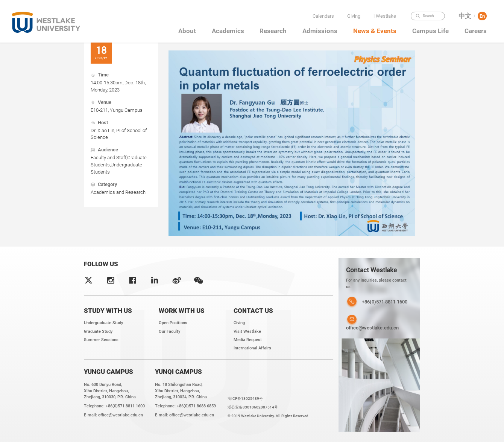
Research (273, 31)
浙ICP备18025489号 (245, 399)
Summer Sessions (101, 340)
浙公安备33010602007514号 (253, 407)
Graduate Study (98, 331)
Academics (228, 31)
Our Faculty (169, 331)
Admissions (320, 31)
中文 (465, 16)
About (187, 31)
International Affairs (252, 348)
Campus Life (430, 31)
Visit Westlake (247, 331)
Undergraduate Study (103, 323)
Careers (476, 31)
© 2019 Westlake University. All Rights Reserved (268, 416)
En (482, 16)
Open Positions (173, 323)
